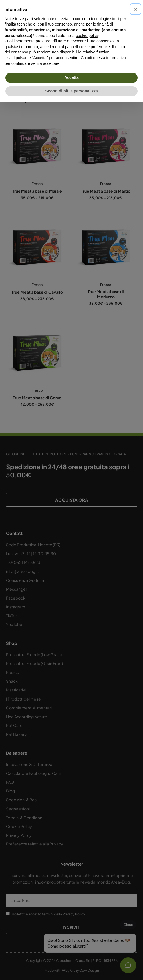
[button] (136, 9)
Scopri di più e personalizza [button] (71, 91)
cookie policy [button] (87, 36)
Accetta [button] (71, 77)
